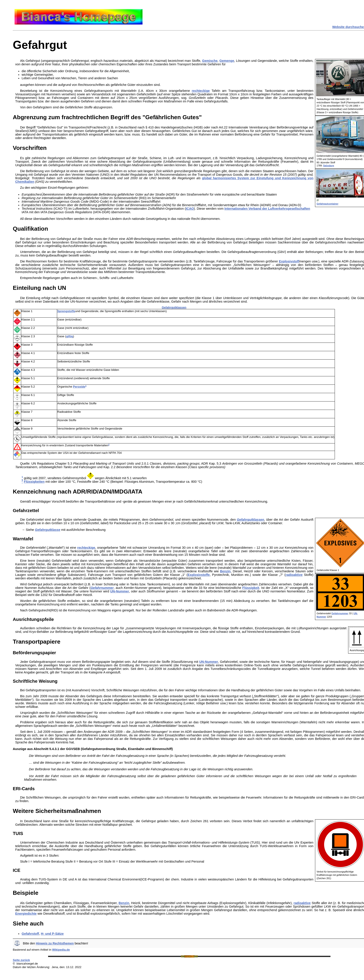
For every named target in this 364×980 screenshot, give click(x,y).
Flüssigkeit (251, 588)
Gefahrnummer (340, 613)
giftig (69, 336)
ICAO (190, 209)
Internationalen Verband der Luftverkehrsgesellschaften (267, 209)
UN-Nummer (120, 591)
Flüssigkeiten (34, 482)
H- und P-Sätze (52, 934)
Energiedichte (26, 914)
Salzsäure (329, 166)
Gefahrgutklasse (48, 530)
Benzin (225, 571)
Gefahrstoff (30, 934)
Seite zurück (21, 960)
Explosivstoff (289, 261)
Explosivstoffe (199, 575)
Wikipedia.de (61, 950)
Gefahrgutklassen (174, 307)
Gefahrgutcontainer (327, 204)
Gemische (210, 61)
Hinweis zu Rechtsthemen (55, 943)
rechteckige (201, 91)
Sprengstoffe (66, 311)
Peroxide (79, 387)
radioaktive (294, 575)
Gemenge (227, 61)
